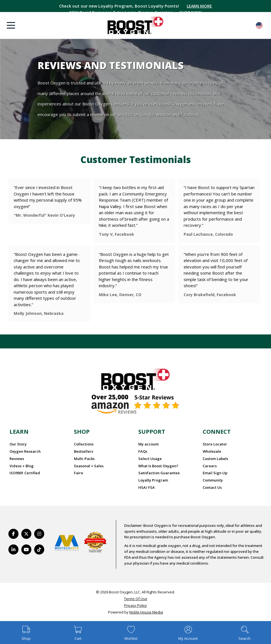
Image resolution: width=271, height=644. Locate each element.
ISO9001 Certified (25, 473)
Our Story (18, 444)
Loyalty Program (153, 480)
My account (149, 444)
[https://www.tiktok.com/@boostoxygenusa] (39, 549)
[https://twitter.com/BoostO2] (26, 534)
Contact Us (212, 487)
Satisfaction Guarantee (159, 473)
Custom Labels (215, 459)
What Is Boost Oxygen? (158, 466)
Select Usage (150, 459)
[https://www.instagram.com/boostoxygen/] (39, 534)
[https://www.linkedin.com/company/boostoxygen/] (13, 549)
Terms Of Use (136, 599)
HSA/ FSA (147, 487)
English (259, 25)
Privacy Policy (135, 605)
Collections (84, 444)
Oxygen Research (25, 451)
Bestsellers (84, 451)
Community (213, 480)
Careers (210, 466)
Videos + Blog (22, 466)
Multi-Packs (84, 459)
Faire (79, 473)
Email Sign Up (215, 473)
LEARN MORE (199, 6)
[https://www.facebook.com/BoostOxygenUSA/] (13, 534)
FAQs (143, 451)
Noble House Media (146, 612)
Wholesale (212, 451)
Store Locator (215, 444)
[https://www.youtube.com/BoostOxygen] (26, 549)
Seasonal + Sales (89, 466)
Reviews (17, 459)
